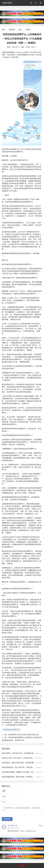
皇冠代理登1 (8, 3)
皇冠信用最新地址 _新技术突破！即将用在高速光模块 (21, 777)
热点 (20, 30)
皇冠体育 (12, 30)
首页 (3, 30)
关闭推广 (23, 866)
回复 (41, 827)
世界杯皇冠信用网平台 (11, 730)
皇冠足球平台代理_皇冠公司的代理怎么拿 (24, 735)
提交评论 (7, 820)
